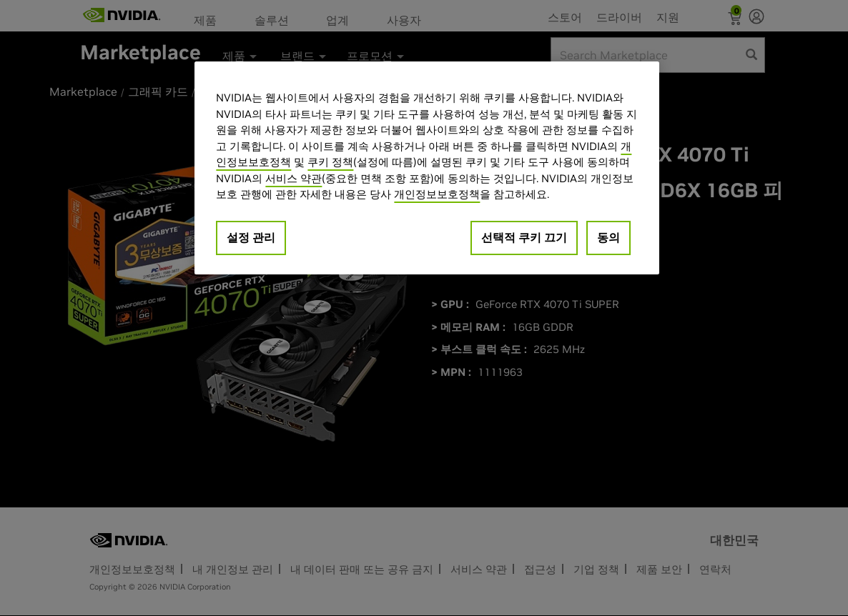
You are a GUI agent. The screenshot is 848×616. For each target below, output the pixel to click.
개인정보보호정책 (437, 194)
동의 (608, 237)
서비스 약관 (294, 178)
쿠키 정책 (330, 162)
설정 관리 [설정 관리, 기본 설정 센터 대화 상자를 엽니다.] (251, 237)
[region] (427, 168)
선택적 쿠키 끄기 (524, 237)
